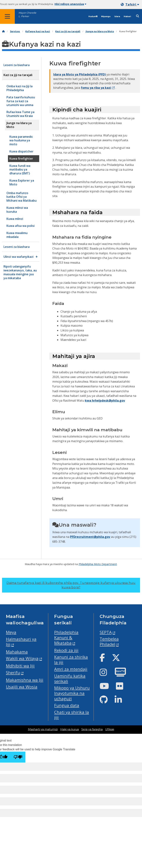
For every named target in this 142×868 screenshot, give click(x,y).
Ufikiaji (110, 729)
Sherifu (13, 673)
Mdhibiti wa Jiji (20, 666)
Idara (117, 16)
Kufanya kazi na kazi (38, 31)
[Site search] (138, 16)
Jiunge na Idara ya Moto (100, 31)
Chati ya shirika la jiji (72, 715)
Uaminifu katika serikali (70, 679)
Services (15, 31)
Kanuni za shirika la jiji (71, 660)
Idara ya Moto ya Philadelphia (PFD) (80, 74)
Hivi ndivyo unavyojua (70, 4)
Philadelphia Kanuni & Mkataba (66, 638)
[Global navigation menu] (7, 16)
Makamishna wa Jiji (25, 680)
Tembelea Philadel (109, 642)
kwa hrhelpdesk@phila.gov (105, 400)
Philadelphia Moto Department (98, 564)
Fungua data (67, 705)
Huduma (93, 16)
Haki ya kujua (70, 729)
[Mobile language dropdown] (131, 5)
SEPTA (106, 632)
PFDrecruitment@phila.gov (90, 537)
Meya (11, 632)
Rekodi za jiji (66, 650)
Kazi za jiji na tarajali (68, 31)
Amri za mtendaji (71, 669)
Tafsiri (132, 5)
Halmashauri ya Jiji (21, 642)
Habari (127, 16)
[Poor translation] (18, 757)
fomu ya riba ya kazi (96, 88)
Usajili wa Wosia (22, 687)
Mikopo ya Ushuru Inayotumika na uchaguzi (72, 693)
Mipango (106, 16)
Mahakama (17, 652)
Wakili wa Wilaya (22, 658)
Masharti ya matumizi (43, 729)
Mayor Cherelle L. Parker (27, 15)
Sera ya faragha (92, 729)
